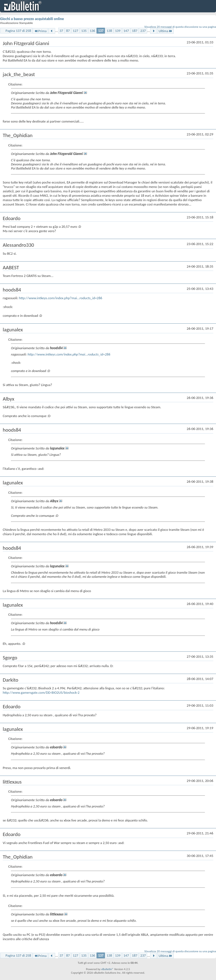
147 (126, 31)
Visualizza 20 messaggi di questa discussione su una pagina (180, 27)
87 (68, 31)
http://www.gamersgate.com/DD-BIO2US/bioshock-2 (41, 692)
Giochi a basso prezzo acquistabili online (32, 19)
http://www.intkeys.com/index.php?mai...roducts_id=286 (61, 298)
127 (75, 31)
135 (84, 31)
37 (61, 31)
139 (118, 31)
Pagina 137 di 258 (18, 31)
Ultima (165, 31)
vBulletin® (107, 969)
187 (135, 31)
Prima (40, 31)
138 (109, 31)
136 (92, 31)
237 (143, 31)
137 (101, 31)
